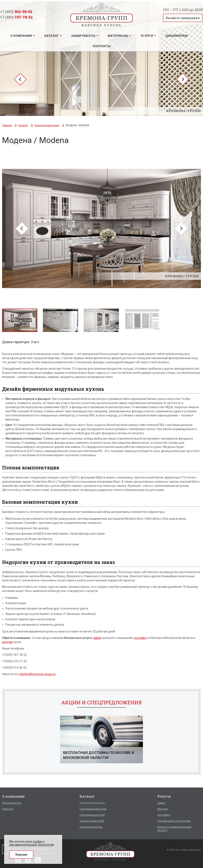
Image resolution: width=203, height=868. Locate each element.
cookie (38, 842)
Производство (12, 803)
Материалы (118, 36)
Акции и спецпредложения (101, 702)
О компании (21, 36)
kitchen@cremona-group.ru (37, 674)
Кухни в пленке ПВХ (92, 821)
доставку (140, 638)
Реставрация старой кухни (174, 821)
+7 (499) (16, 17)
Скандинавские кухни (93, 809)
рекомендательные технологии (32, 845)
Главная (7, 125)
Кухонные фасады (91, 827)
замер (97, 638)
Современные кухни (92, 815)
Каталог (52, 36)
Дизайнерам (176, 36)
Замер (161, 803)
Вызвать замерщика (183, 18)
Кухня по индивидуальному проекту (174, 829)
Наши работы (83, 36)
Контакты (102, 46)
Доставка (164, 815)
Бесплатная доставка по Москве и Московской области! (99, 755)
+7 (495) (16, 12)
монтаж (7, 642)
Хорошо (21, 855)
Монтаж (162, 809)
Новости (8, 809)
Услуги (147, 36)
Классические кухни (47, 125)
